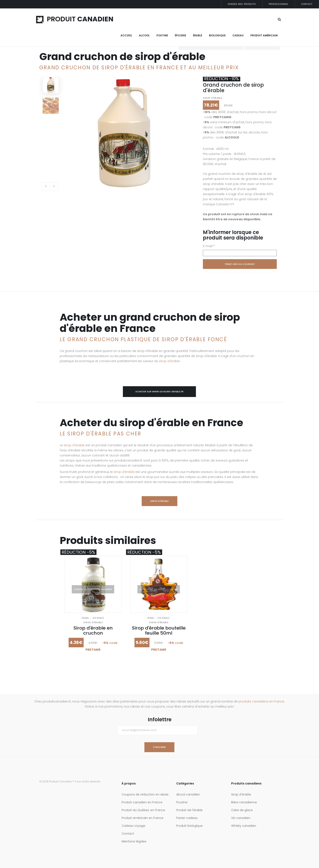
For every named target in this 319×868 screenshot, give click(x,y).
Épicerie (181, 35)
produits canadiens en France (261, 701)
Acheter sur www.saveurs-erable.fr (159, 392)
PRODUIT (75, 19)
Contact (307, 4)
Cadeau (238, 35)
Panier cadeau (187, 818)
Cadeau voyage (133, 826)
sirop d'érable (169, 361)
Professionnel (279, 4)
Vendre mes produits (242, 4)
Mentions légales (134, 841)
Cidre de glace (242, 810)
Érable (198, 35)
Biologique (217, 35)
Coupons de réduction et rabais (145, 794)
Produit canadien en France (142, 802)
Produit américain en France (143, 818)
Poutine (162, 35)
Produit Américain (264, 35)
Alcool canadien (188, 794)
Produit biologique (189, 826)
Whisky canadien (244, 826)
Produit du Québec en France (143, 810)
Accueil (126, 35)
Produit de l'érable (189, 810)
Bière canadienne (244, 802)
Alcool (144, 35)
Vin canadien (241, 818)
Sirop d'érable (213, 98)
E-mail (209, 246)
